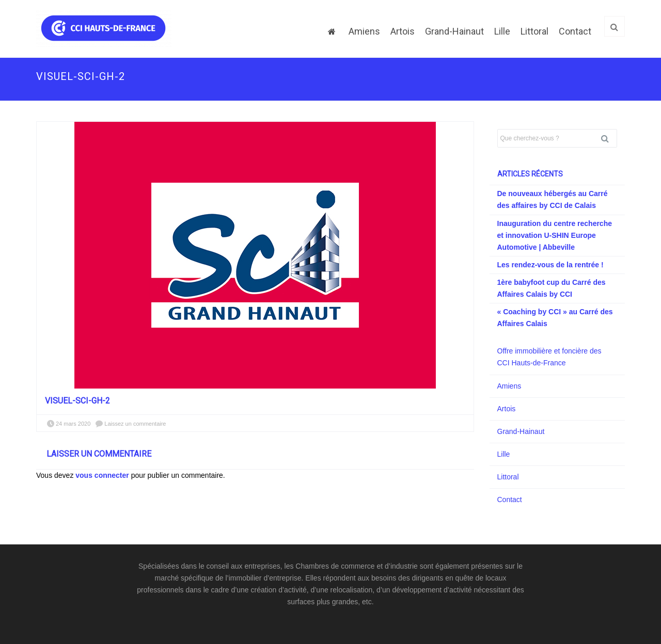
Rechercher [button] (609, 138)
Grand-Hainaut (454, 31)
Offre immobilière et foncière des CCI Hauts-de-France (549, 357)
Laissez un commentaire (135, 424)
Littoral (534, 31)
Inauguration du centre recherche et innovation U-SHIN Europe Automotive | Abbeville (555, 235)
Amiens (364, 31)
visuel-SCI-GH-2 (77, 401)
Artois (403, 31)
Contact (575, 31)
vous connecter (102, 475)
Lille (502, 31)
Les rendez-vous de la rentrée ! (550, 265)
